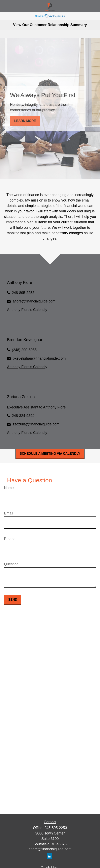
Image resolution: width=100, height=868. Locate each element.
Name (9, 488)
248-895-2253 (23, 293)
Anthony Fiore (20, 282)
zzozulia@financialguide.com (36, 424)
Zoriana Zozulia (21, 397)
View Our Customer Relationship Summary (50, 25)
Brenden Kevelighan (25, 340)
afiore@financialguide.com (34, 301)
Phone (9, 539)
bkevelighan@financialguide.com (39, 358)
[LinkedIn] (50, 856)
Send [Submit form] (13, 600)
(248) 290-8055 (24, 350)
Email (9, 513)
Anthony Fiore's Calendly (27, 310)
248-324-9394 (23, 416)
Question (11, 564)
